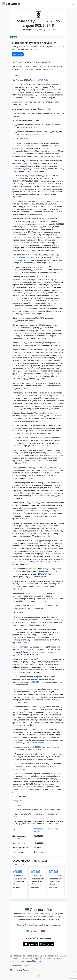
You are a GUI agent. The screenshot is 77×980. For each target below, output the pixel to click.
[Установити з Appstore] (31, 944)
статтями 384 (18, 664)
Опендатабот (27, 965)
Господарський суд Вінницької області (47, 830)
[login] (73, 4)
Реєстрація (18, 54)
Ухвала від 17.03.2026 (17, 871)
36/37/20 (18, 181)
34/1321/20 (35, 227)
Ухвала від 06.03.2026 (35, 871)
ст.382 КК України (37, 743)
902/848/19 (43, 80)
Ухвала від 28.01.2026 (54, 871)
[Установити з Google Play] (46, 944)
